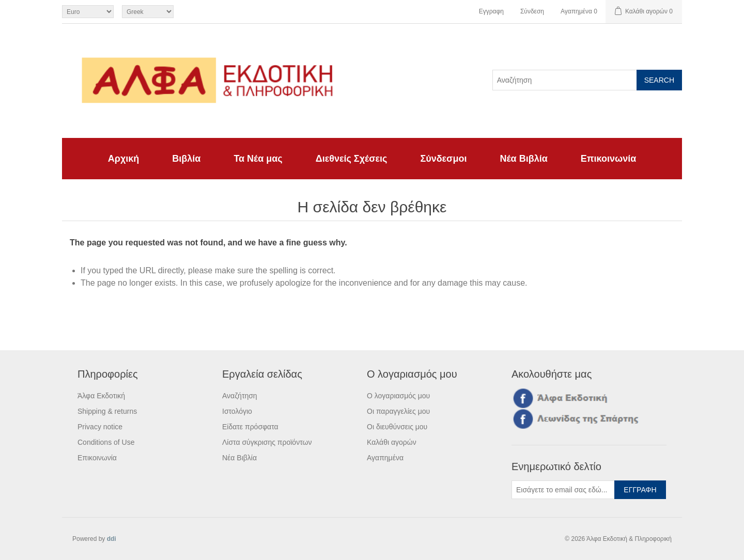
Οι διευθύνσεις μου (397, 427)
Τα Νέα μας (258, 159)
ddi (112, 539)
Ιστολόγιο (237, 411)
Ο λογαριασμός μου (398, 396)
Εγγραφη (491, 11)
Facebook (521, 398)
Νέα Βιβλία (523, 159)
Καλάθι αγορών (392, 442)
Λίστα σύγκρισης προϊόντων (267, 442)
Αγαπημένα (385, 458)
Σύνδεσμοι (443, 159)
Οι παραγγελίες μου (398, 411)
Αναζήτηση (240, 396)
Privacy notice (100, 427)
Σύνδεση (532, 11)
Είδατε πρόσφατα (250, 427)
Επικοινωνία (609, 159)
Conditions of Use (106, 442)
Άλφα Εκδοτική (101, 396)
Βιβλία (186, 159)
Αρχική (124, 159)
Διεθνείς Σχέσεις (352, 159)
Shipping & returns (107, 411)
